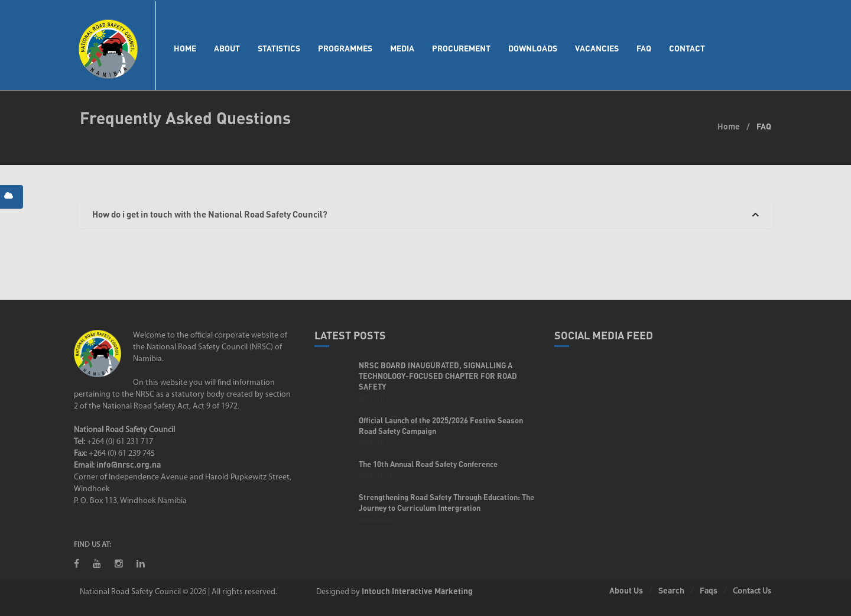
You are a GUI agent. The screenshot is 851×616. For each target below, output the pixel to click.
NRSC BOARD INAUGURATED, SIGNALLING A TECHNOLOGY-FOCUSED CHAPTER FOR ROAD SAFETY (438, 376)
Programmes (345, 48)
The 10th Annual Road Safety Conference (428, 464)
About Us (626, 590)
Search (671, 590)
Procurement (461, 48)
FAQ (644, 48)
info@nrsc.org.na (129, 464)
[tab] (425, 214)
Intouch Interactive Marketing (417, 591)
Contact (687, 48)
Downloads (533, 48)
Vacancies (597, 48)
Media (402, 48)
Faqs (709, 590)
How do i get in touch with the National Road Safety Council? (425, 214)
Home (185, 48)
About (227, 48)
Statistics (279, 48)
